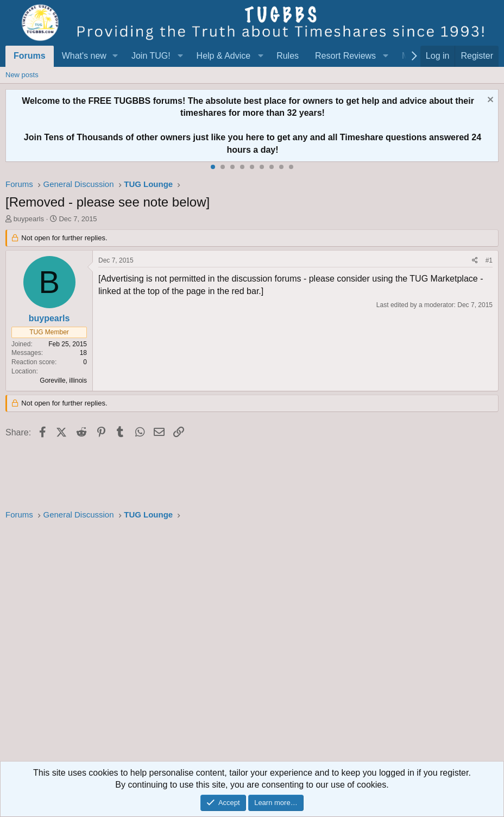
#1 (489, 260)
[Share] (475, 261)
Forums (30, 56)
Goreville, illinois (63, 381)
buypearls (29, 219)
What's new (84, 56)
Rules (288, 56)
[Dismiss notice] (489, 101)
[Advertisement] (252, 644)
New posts (22, 75)
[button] (115, 56)
